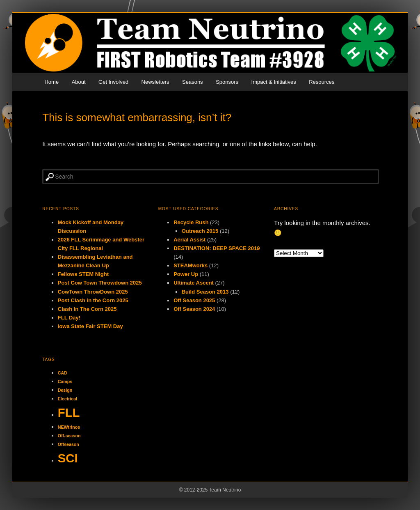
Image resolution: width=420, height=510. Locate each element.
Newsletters (155, 82)
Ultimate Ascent (194, 283)
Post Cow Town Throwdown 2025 (100, 283)
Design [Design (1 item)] (65, 390)
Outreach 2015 (200, 231)
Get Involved (113, 82)
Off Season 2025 (194, 300)
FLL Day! (69, 318)
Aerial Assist (189, 240)
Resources (322, 82)
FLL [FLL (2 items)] (69, 412)
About (79, 82)
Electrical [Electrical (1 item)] (67, 399)
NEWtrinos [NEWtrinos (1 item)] (69, 427)
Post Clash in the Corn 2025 (93, 300)
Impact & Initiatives (274, 82)
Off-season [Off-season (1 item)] (69, 436)
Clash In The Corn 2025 (87, 309)
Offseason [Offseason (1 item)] (68, 444)
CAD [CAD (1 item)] (63, 373)
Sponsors (227, 82)
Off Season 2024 (194, 309)
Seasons (193, 82)
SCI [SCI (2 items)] (68, 458)
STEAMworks (191, 265)
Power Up (186, 274)
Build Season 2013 (205, 292)
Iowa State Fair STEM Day (90, 326)
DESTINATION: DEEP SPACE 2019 (217, 248)
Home (51, 82)
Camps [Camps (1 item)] (65, 381)
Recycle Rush (191, 222)
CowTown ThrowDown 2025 (93, 292)
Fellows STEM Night (83, 274)
